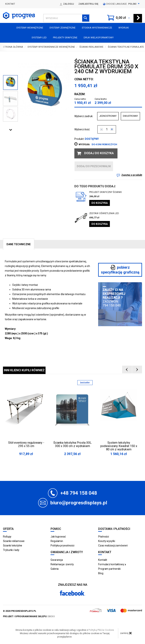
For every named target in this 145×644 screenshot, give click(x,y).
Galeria (55, 569)
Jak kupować (58, 537)
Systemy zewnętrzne (62, 28)
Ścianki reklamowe (14, 541)
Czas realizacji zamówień (113, 546)
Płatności (104, 537)
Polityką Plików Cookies (101, 630)
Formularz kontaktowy (112, 564)
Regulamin (57, 541)
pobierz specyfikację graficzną (120, 270)
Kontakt (10, 4)
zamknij (126, 633)
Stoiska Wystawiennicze (97, 28)
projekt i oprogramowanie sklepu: (29, 616)
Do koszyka (100, 203)
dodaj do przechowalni (94, 166)
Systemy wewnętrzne (30, 28)
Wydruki (124, 28)
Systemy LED (39, 38)
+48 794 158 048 (79, 493)
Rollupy (7, 537)
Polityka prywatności (62, 546)
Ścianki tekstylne (13, 546)
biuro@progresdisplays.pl (79, 503)
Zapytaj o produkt (132, 175)
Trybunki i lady (11, 550)
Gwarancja (57, 560)
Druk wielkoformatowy (99, 38)
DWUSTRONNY (130, 116)
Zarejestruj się (88, 4)
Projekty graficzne (65, 38)
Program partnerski (109, 569)
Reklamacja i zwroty (62, 564)
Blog (101, 573)
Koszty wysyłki (107, 541)
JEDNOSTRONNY (108, 116)
